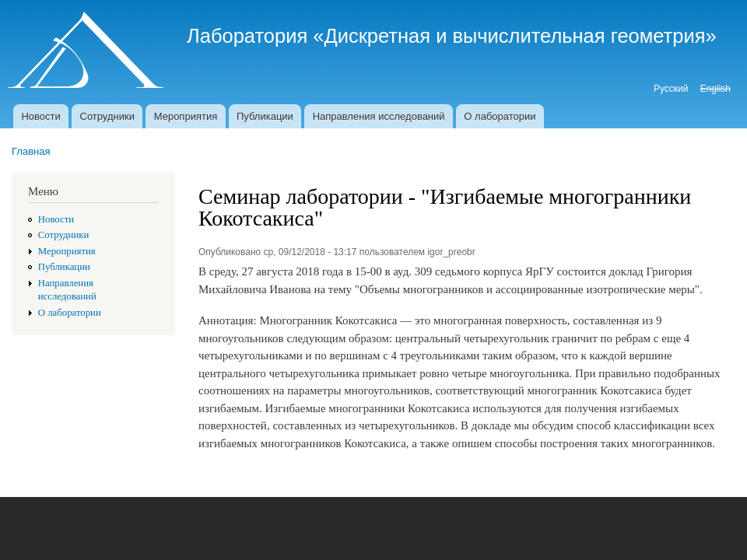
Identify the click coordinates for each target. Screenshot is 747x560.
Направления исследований (379, 116)
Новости (40, 116)
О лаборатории (500, 116)
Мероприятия (186, 116)
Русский (671, 89)
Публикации (265, 116)
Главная (31, 151)
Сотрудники (107, 116)
